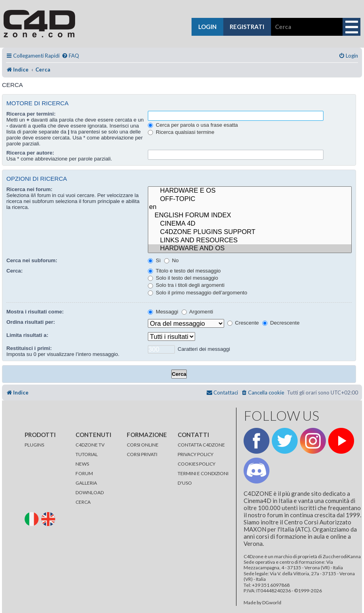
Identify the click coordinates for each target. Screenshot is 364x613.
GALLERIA (86, 483)
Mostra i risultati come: (35, 312)
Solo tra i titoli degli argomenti (186, 285)
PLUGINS (34, 445)
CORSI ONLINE (143, 445)
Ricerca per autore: (30, 153)
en (250, 207)
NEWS (82, 464)
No (171, 260)
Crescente (243, 323)
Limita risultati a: (27, 335)
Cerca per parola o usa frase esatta (193, 125)
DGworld (272, 603)
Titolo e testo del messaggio (184, 271)
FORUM (84, 473)
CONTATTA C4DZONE (201, 445)
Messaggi (163, 312)
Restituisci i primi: (29, 348)
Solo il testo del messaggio (183, 278)
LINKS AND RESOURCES (250, 241)
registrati (247, 27)
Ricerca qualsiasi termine (181, 132)
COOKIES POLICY (197, 464)
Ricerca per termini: (31, 114)
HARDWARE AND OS (250, 248)
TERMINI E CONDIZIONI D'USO (203, 478)
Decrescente (281, 323)
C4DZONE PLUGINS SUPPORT (250, 232)
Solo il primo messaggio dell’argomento (197, 293)
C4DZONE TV (90, 445)
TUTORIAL (87, 454)
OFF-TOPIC (250, 199)
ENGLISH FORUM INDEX (250, 216)
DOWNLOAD (90, 492)
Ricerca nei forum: (29, 189)
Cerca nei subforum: (32, 260)
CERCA (83, 502)
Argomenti (197, 312)
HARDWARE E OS (250, 191)
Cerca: (15, 271)
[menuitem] (70, 56)
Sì (154, 260)
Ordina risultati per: (31, 322)
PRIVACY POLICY (196, 454)
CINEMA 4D (250, 224)
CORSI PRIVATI (142, 454)
